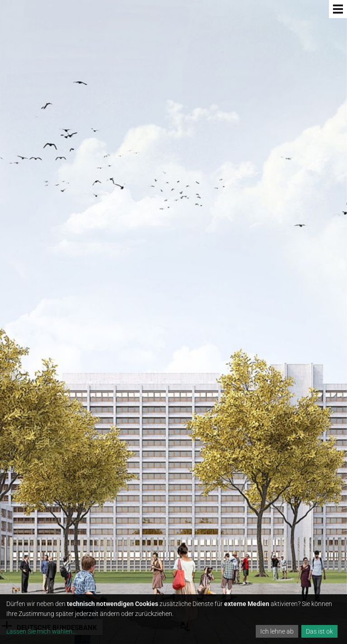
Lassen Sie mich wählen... (41, 631)
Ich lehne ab (277, 631)
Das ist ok (319, 631)
